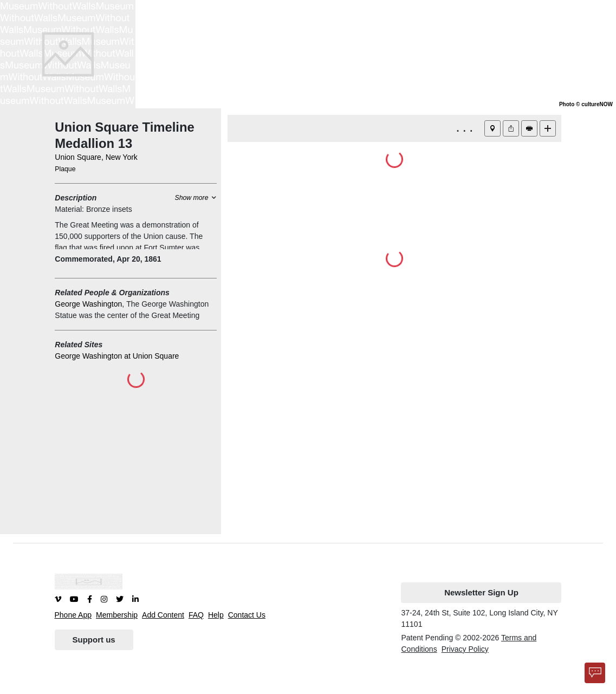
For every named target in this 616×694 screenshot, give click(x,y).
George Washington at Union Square (117, 356)
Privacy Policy (465, 649)
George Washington (88, 304)
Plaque (65, 169)
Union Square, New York (96, 157)
